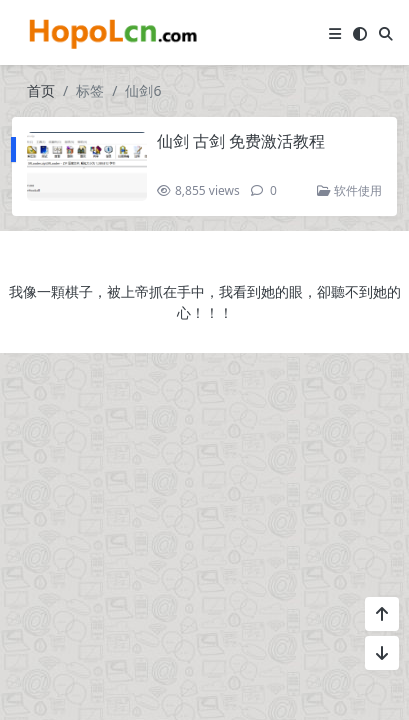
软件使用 (349, 190)
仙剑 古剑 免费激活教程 (241, 141)
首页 (41, 90)
